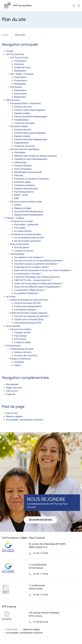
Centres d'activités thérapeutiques (31, 117)
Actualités (19, 362)
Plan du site (12, 413)
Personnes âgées (23, 182)
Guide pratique (17, 254)
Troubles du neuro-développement (31, 159)
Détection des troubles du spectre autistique (36, 156)
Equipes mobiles (22, 136)
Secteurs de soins (23, 107)
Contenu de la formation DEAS (29, 319)
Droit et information (20, 244)
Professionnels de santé (22, 349)
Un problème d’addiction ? (27, 293)
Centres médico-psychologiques (30, 110)
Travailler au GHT (23, 333)
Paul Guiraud (20, 336)
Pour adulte (20, 228)
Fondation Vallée (22, 342)
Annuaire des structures (26, 355)
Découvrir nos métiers (21, 329)
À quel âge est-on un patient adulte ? (32, 267)
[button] (74, 6)
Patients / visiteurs (15, 218)
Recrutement (12, 384)
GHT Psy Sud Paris (15, 54)
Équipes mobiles (22, 113)
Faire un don (12, 391)
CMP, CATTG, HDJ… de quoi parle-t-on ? (33, 280)
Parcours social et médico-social (26, 202)
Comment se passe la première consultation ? (36, 264)
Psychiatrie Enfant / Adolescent (25, 103)
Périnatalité (20, 153)
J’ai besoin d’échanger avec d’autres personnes (37, 277)
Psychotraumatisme (24, 192)
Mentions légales (14, 416)
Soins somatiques (23, 169)
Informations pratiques (25, 310)
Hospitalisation (22, 120)
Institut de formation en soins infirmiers (29, 300)
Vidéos (18, 365)
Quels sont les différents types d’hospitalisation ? (38, 287)
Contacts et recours (24, 251)
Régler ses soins (14, 388)
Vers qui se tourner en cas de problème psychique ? (39, 261)
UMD (17, 198)
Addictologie (20, 162)
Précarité (19, 175)
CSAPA (18, 205)
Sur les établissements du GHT (29, 238)
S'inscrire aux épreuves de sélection (31, 316)
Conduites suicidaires (25, 185)
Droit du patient (22, 247)
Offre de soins (13, 100)
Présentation (20, 61)
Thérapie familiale (23, 166)
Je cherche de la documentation (26, 234)
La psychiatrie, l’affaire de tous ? (30, 290)
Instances (19, 64)
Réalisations (20, 71)
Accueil (5, 35)
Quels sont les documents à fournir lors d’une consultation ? (43, 270)
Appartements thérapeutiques (29, 215)
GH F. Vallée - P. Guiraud (22, 74)
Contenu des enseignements (28, 306)
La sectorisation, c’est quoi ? (28, 274)
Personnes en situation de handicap (32, 179)
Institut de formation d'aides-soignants (29, 313)
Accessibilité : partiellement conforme (24, 420)
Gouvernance (21, 81)
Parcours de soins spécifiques (25, 149)
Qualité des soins (23, 67)
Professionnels (13, 346)
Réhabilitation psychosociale (28, 172)
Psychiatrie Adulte (19, 126)
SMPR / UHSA (21, 195)
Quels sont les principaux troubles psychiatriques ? (39, 283)
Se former (11, 297)
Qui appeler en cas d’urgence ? (29, 257)
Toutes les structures (24, 123)
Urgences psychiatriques (26, 189)
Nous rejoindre (13, 326)
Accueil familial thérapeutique (29, 211)
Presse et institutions (20, 359)
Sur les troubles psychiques (28, 241)
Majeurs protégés (23, 208)
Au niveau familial (23, 231)
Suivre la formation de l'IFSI (27, 303)
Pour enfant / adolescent (26, 225)
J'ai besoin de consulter (22, 221)
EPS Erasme (16, 87)
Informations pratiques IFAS (28, 323)
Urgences (11, 394)
